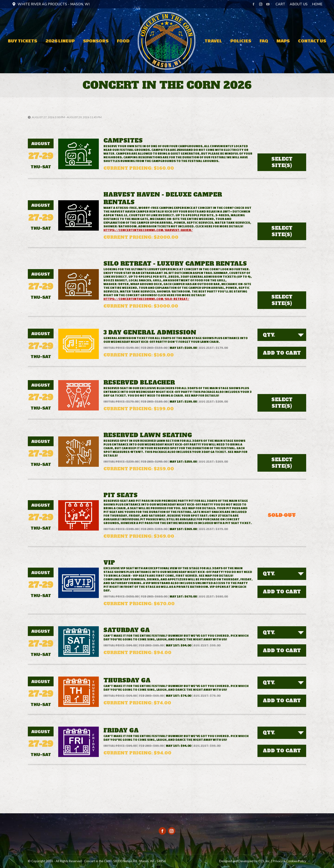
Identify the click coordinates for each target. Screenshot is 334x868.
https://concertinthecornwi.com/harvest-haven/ (148, 230)
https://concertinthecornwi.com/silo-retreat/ (146, 299)
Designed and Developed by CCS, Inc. (245, 861)
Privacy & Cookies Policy (289, 861)
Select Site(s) (282, 162)
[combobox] (282, 335)
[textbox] (270, 335)
